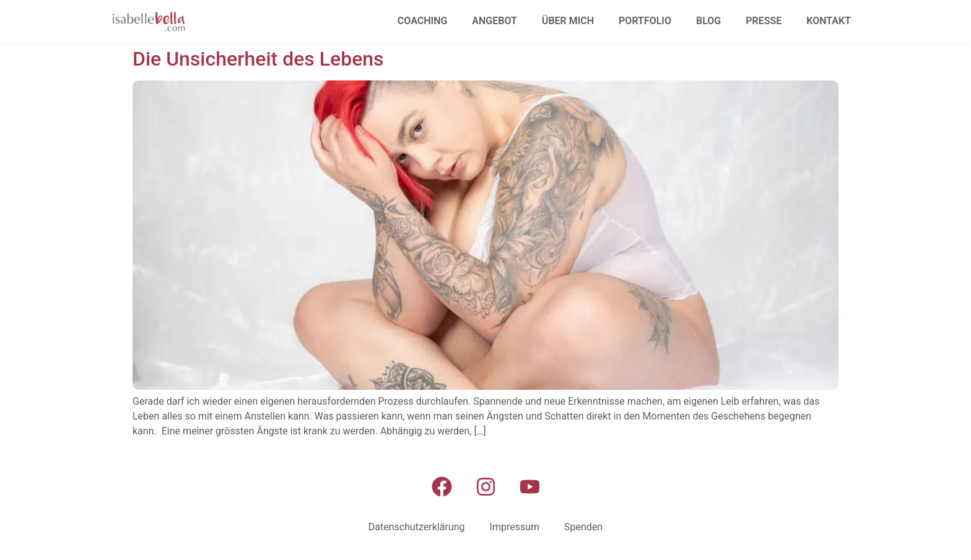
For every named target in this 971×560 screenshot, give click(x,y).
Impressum (515, 527)
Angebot (494, 21)
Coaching (423, 21)
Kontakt (829, 21)
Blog (708, 21)
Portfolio (645, 21)
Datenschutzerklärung (417, 527)
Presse (764, 21)
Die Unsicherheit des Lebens (258, 59)
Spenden (583, 527)
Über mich (568, 21)
